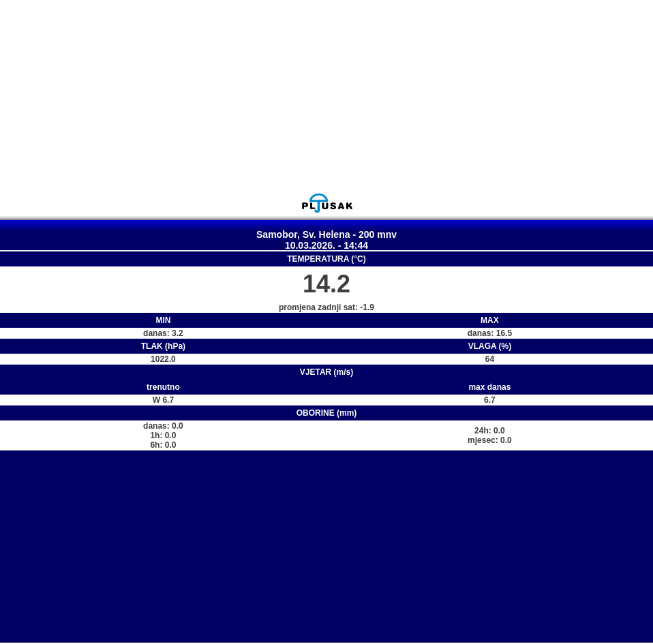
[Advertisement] (326, 96)
